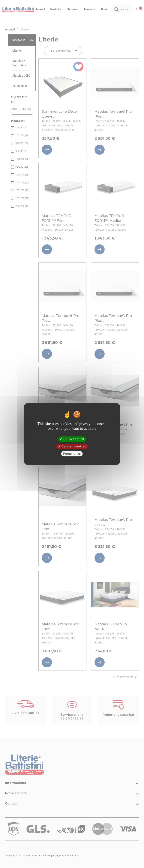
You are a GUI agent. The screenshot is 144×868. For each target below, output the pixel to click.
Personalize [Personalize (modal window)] (72, 454)
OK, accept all (72, 439)
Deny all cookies (72, 446)
